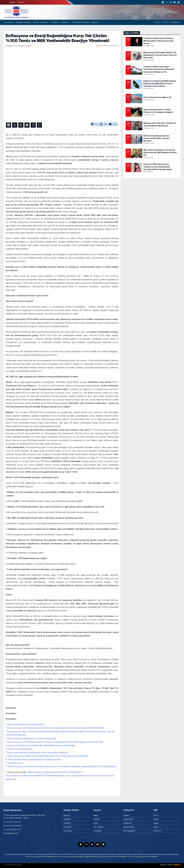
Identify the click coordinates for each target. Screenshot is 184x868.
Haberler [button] (45, 22)
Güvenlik (67, 823)
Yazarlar (55, 22)
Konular (36, 22)
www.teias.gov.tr (15, 763)
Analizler (97, 819)
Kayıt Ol (21, 2)
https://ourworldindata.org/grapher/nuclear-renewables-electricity (38, 752)
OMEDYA (177, 865)
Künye (156, 827)
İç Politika (67, 827)
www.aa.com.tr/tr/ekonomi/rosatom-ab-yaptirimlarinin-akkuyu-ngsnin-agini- (41, 745)
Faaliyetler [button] (65, 22)
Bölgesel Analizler (24, 22)
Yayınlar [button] (95, 22)
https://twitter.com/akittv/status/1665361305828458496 (32, 776)
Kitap (95, 823)
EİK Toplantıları (129, 831)
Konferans (128, 823)
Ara (157, 22)
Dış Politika (68, 831)
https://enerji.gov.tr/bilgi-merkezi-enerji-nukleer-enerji (32, 738)
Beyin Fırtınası (129, 827)
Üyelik (156, 823)
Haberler (175, 22)
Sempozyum (128, 819)
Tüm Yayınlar (99, 827)
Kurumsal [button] (9, 22)
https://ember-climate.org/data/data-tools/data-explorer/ (35, 759)
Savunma (67, 819)
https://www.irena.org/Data (20, 749)
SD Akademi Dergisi (81, 22)
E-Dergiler (97, 831)
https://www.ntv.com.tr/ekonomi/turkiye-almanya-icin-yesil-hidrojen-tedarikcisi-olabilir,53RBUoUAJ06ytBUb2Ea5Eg (62, 766)
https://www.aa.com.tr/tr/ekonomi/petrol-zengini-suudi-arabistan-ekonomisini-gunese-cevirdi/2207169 (55, 742)
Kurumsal (157, 831)
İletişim (12, 2)
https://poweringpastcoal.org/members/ (26, 724)
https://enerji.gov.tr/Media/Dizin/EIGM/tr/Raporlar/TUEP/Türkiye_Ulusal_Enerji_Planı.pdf (48, 756)
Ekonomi (67, 815)
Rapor (96, 815)
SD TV (165, 22)
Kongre (126, 815)
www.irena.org (14, 731)
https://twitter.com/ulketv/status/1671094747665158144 (55, 772)
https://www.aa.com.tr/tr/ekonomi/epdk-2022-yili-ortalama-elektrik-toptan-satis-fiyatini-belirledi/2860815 (55, 728)
